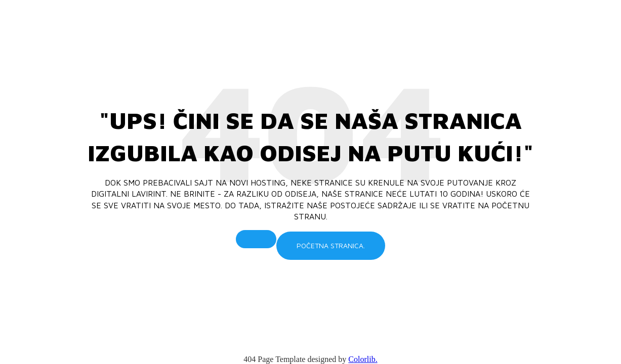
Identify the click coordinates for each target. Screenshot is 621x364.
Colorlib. (363, 359)
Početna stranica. (331, 245)
